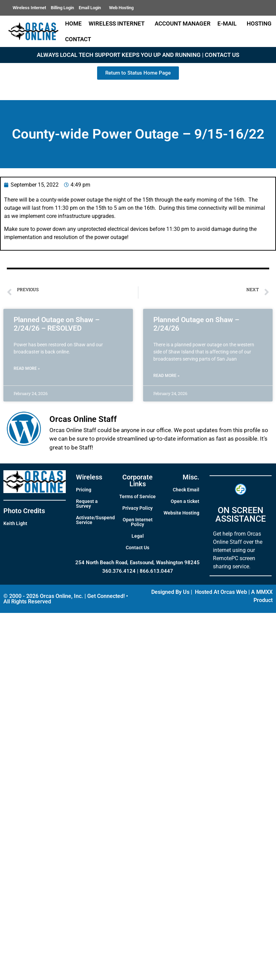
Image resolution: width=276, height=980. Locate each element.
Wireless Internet (29, 8)
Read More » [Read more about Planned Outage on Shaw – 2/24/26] (166, 376)
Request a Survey (87, 504)
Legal (138, 536)
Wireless (89, 477)
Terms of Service (137, 496)
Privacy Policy (137, 508)
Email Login (91, 8)
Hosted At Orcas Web (221, 592)
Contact (80, 39)
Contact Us (137, 548)
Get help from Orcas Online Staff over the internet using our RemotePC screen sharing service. (238, 550)
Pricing (84, 490)
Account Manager (183, 23)
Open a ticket (185, 501)
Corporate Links (137, 480)
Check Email (186, 490)
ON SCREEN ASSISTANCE (241, 515)
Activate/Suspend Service (95, 520)
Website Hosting (181, 513)
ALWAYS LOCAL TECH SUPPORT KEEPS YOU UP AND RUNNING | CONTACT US (138, 55)
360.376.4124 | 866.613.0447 (138, 571)
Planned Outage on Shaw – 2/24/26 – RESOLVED (57, 324)
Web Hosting (121, 8)
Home (73, 23)
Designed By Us (170, 592)
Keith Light (15, 523)
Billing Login (62, 8)
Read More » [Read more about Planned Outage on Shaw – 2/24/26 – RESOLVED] (27, 368)
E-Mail (229, 23)
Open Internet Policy (138, 522)
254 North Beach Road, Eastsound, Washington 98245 (137, 563)
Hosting (259, 23)
